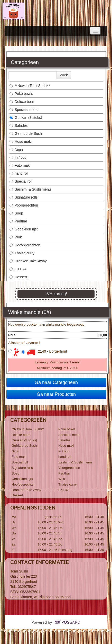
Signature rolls (24, 197)
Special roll (21, 181)
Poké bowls (21, 94)
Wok (16, 237)
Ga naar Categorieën (56, 382)
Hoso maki (21, 141)
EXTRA (18, 269)
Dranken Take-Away (28, 261)
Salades (19, 126)
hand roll (19, 173)
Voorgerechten (24, 205)
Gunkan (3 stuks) (26, 118)
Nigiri (16, 149)
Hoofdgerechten (25, 245)
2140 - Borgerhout (53, 351)
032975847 (27, 587)
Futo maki (20, 165)
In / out (18, 157)
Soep (16, 213)
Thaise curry (22, 253)
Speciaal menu (24, 110)
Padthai (18, 221)
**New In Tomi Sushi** (30, 86)
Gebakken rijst (24, 229)
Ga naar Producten (56, 394)
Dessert (18, 277)
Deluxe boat (22, 102)
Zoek (64, 75)
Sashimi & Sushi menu (30, 189)
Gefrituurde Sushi (26, 133)
